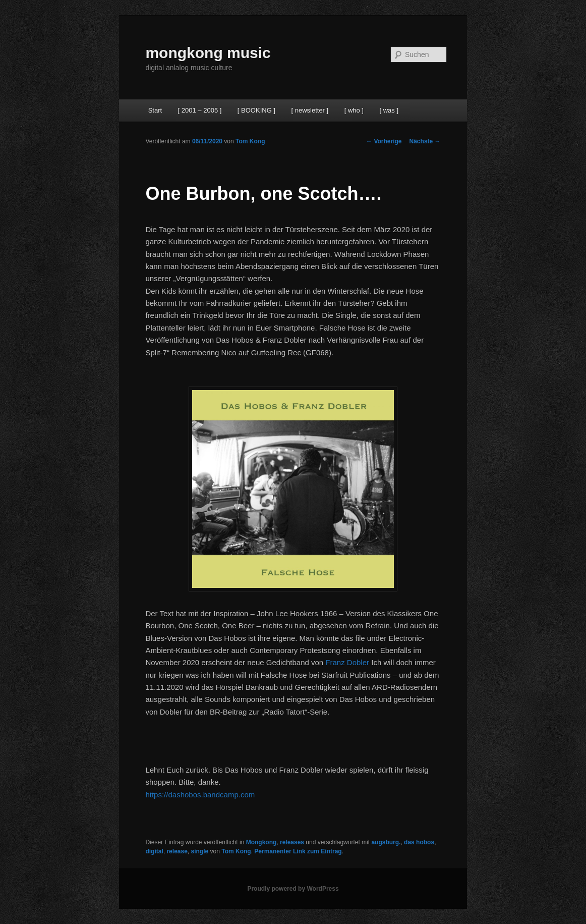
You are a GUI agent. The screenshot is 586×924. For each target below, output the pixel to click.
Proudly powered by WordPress (293, 889)
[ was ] (389, 110)
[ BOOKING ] (256, 110)
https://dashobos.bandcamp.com (200, 795)
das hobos (419, 842)
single (200, 851)
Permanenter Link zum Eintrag (298, 851)
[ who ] (354, 110)
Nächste (425, 141)
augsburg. (386, 842)
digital (154, 851)
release (177, 851)
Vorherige (384, 141)
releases (292, 842)
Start (155, 110)
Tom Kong (250, 141)
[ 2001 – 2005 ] (200, 110)
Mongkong (261, 842)
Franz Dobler (347, 662)
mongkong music (208, 53)
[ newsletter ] (310, 110)
